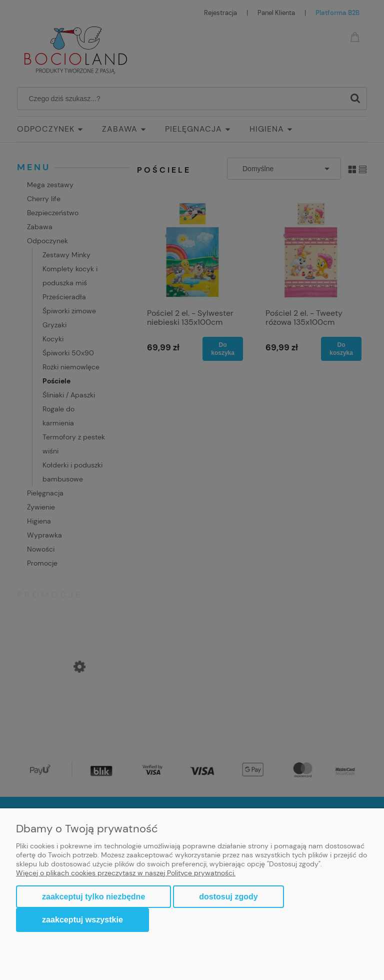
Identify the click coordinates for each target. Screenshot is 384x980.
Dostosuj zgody (228, 897)
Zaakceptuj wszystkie (82, 919)
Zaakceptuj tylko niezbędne (93, 897)
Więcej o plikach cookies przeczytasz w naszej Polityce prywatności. (126, 873)
